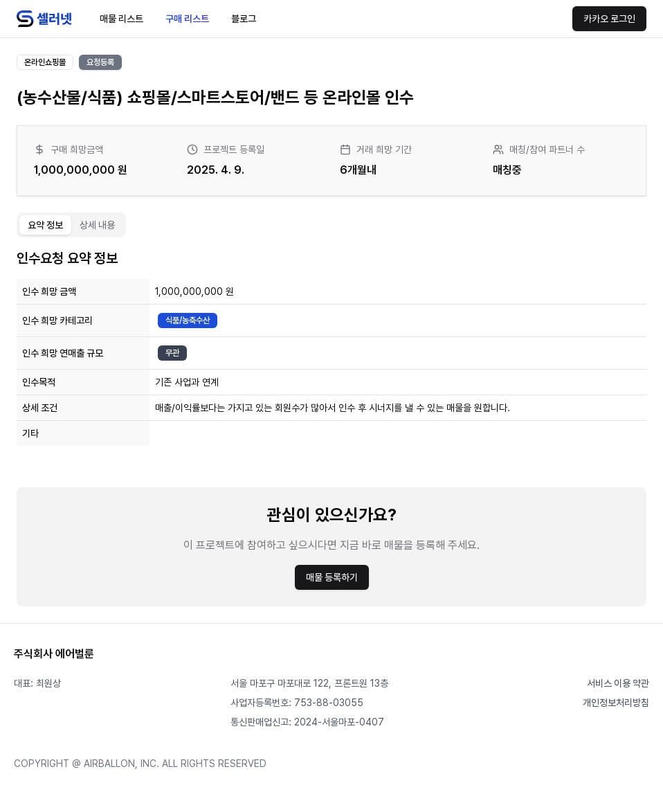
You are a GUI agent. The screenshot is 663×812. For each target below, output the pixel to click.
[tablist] (71, 225)
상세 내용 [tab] (97, 225)
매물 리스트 (121, 19)
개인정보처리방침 (616, 703)
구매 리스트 (187, 19)
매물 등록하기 (332, 577)
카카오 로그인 (609, 19)
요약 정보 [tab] (45, 225)
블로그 (244, 19)
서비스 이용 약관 (618, 683)
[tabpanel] (331, 427)
